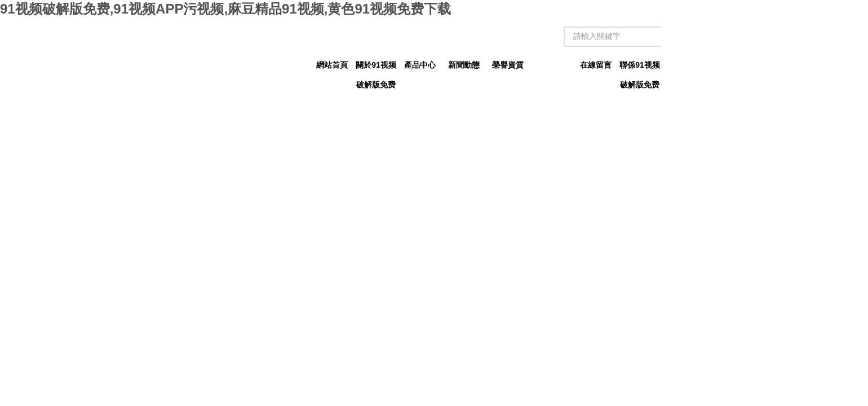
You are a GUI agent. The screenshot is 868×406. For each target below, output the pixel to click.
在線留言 (596, 65)
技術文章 (552, 65)
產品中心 (420, 65)
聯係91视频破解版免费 (640, 68)
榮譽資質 (508, 65)
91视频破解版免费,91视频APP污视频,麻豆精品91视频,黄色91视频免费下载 (225, 9)
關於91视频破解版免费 (376, 68)
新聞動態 (464, 65)
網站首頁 (332, 65)
